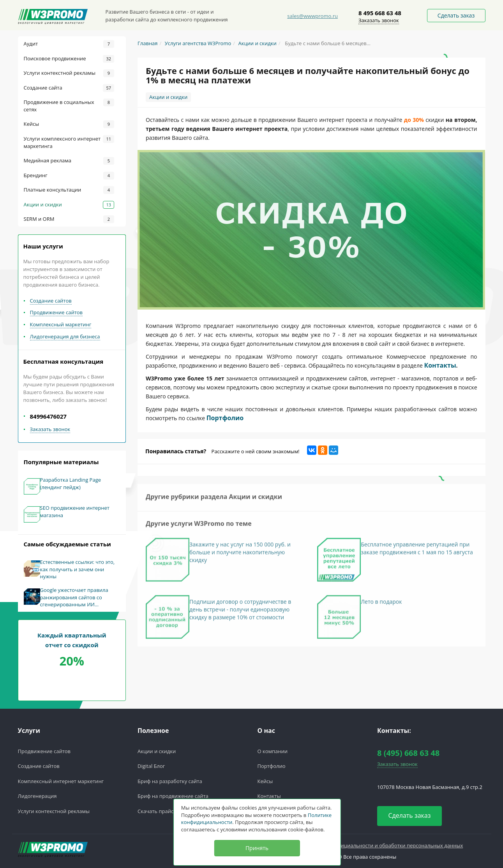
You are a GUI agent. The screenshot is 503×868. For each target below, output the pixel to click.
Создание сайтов (51, 301)
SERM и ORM (69, 219)
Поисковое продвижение (69, 59)
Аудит (69, 44)
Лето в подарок (381, 605)
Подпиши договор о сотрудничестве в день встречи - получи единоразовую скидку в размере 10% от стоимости (240, 612)
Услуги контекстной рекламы (69, 73)
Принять (257, 848)
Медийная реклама (69, 161)
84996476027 (48, 416)
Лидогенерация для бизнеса (65, 336)
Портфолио (225, 418)
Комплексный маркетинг (61, 324)
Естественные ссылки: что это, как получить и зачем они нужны (78, 569)
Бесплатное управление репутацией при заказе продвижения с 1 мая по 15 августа (417, 551)
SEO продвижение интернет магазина (75, 511)
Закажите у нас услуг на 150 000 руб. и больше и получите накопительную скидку (240, 555)
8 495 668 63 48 (380, 13)
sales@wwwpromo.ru (312, 16)
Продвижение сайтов (56, 312)
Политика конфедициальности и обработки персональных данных (380, 845)
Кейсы (69, 124)
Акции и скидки (69, 205)
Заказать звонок (379, 20)
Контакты (440, 365)
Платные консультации (69, 190)
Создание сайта (69, 88)
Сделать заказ (456, 15)
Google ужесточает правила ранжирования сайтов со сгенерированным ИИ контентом (74, 597)
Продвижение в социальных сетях (69, 106)
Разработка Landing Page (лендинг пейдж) (71, 483)
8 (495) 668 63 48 (408, 753)
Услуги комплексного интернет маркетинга (69, 142)
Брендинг (69, 176)
